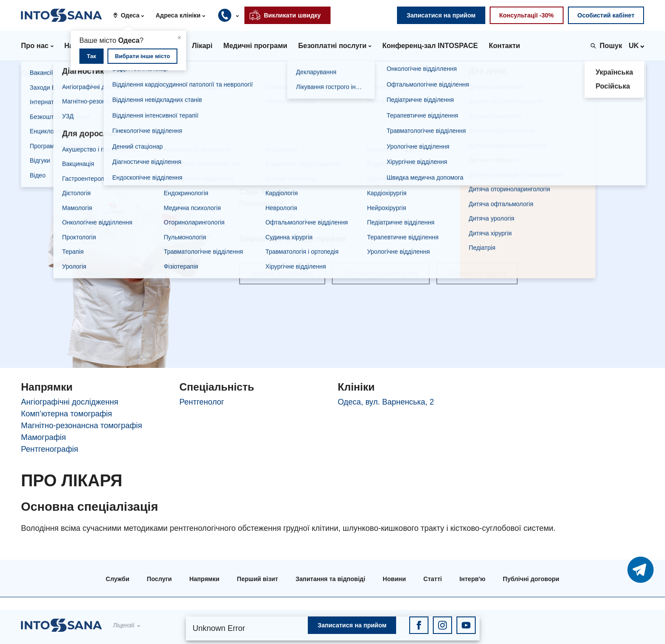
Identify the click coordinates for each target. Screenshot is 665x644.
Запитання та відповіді (330, 579)
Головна (35, 74)
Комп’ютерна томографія (66, 414)
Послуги (159, 579)
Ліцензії (124, 625)
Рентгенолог (202, 402)
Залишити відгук (477, 273)
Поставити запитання (381, 273)
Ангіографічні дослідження (70, 402)
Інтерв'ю (472, 579)
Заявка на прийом (282, 273)
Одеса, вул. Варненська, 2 (386, 402)
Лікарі (73, 74)
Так (91, 56)
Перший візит (258, 579)
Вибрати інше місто (143, 56)
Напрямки (204, 579)
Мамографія (44, 437)
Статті (432, 579)
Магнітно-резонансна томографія (82, 426)
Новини (394, 579)
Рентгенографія (50, 449)
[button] (132, 15)
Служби (118, 579)
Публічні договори (531, 579)
